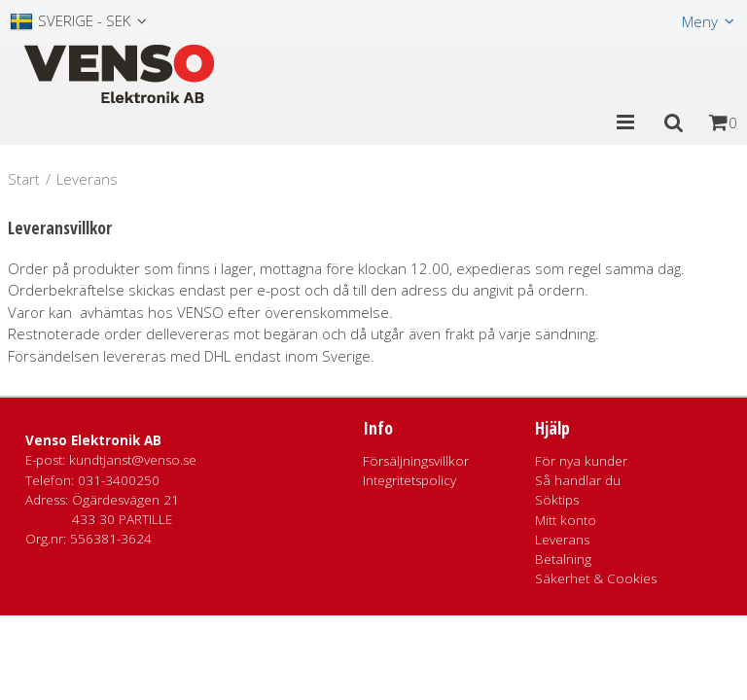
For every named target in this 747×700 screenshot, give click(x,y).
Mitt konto (566, 520)
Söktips (557, 500)
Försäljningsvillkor (416, 461)
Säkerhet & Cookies (596, 578)
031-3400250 (119, 480)
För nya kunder (581, 461)
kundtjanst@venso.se (133, 460)
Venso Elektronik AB (93, 440)
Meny (700, 21)
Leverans (562, 540)
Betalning (563, 559)
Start (24, 179)
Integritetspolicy (409, 480)
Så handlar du (578, 480)
